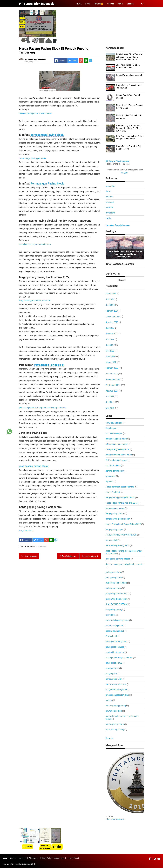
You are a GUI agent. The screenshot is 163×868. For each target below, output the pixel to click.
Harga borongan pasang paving (120, 487)
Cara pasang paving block (117, 450)
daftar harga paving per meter (33, 158)
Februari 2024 (112, 311)
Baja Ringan (111, 428)
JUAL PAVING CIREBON (116, 604)
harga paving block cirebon (118, 519)
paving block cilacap (115, 647)
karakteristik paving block (117, 620)
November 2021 (113, 379)
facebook (110, 202)
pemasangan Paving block (47, 135)
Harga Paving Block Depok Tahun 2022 (123, 524)
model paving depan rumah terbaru (35, 244)
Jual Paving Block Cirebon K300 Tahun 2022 (128, 66)
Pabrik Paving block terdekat (129, 75)
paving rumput (112, 668)
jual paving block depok (116, 599)
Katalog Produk (73, 858)
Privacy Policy (46, 858)
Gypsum (109, 481)
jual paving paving (114, 610)
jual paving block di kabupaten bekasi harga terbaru (42, 408)
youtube (109, 197)
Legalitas (131, 4)
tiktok (108, 191)
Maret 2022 (111, 362)
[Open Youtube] (159, 859)
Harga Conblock (113, 492)
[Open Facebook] (150, 859)
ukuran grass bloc (114, 711)
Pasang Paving (48, 90)
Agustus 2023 (112, 322)
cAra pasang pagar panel (117, 444)
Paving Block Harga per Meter (119, 658)
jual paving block (113, 588)
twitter (109, 218)
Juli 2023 (110, 328)
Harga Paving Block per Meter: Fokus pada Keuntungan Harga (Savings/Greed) (125, 254)
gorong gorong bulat (115, 471)
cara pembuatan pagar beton (119, 455)
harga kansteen (26, 531)
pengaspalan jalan (114, 679)
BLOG (88, 4)
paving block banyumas (116, 642)
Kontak (121, 4)
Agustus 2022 (112, 334)
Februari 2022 (112, 368)
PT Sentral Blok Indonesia (117, 161)
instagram (110, 213)
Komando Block (30, 864)
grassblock (111, 476)
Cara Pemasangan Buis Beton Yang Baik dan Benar (130, 138)
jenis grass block (113, 572)
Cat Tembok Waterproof (116, 460)
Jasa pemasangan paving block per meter (125, 564)
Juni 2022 (110, 345)
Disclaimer (33, 858)
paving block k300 (114, 663)
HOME (79, 4)
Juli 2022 (110, 339)
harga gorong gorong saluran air (120, 498)
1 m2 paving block (114, 423)
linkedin (109, 207)
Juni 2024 (110, 305)
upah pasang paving (115, 730)
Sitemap (111, 4)
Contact (13, 858)
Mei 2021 (110, 408)
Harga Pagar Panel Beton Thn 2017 (122, 503)
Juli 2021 (110, 397)
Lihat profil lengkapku (115, 819)
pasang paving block (115, 631)
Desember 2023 (113, 316)
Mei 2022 (110, 351)
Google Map (59, 858)
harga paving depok (115, 530)
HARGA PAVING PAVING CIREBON (121, 535)
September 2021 (113, 385)
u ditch (109, 700)
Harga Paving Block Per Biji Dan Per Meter (128, 148)
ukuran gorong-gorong (116, 706)
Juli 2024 (110, 299)
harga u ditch (112, 540)
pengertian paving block (117, 690)
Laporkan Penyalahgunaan (118, 225)
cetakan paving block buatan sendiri (35, 113)
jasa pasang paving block (34, 466)
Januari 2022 (112, 374)
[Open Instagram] (155, 859)
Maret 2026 (111, 294)
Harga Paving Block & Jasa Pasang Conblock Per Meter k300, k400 (129, 128)
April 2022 (110, 357)
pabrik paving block (114, 626)
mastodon (110, 186)
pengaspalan (111, 674)
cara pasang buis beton (116, 439)
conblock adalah (113, 465)
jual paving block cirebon (117, 594)
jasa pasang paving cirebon (118, 559)
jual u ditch (111, 615)
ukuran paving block (115, 724)
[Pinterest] (81, 61)
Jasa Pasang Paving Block (118, 546)
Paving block (111, 636)
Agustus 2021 (112, 391)
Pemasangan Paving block (47, 184)
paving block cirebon (115, 652)
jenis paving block (114, 578)
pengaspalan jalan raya (116, 684)
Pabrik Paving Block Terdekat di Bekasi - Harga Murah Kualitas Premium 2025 (129, 57)
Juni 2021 (110, 402)
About (5, 858)
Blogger (125, 172)
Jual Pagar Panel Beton (116, 583)
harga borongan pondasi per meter (35, 301)
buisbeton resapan (114, 433)
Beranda (109, 738)
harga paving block (114, 513)
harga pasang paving (115, 508)
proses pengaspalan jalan (117, 695)
